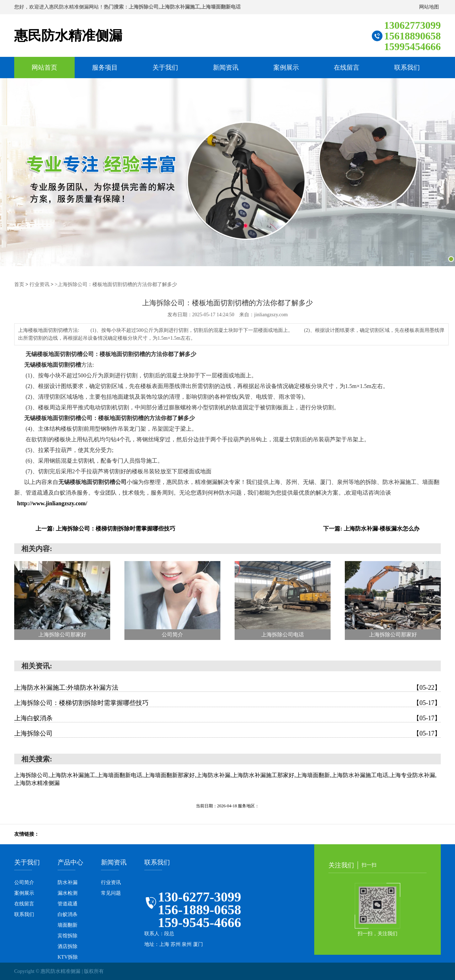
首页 (19, 284)
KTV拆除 (68, 957)
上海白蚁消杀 (227, 718)
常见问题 (111, 893)
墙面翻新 (68, 925)
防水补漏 (68, 882)
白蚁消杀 (68, 914)
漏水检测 (68, 893)
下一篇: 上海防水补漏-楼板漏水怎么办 (371, 528)
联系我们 (407, 68)
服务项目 (105, 68)
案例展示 (286, 68)
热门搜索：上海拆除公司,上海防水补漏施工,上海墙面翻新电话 (172, 7)
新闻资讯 (226, 68)
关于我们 (165, 68)
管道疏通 (68, 903)
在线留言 (347, 68)
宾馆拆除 (68, 935)
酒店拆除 (68, 946)
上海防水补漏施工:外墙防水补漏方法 (227, 687)
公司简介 (24, 882)
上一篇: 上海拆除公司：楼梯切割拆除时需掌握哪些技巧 (105, 528)
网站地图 (429, 7)
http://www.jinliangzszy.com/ (52, 503)
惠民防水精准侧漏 (70, 35)
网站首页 (44, 68)
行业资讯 (39, 284)
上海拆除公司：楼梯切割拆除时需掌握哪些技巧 (227, 702)
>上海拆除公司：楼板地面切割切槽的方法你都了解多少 (116, 284)
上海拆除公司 (227, 733)
